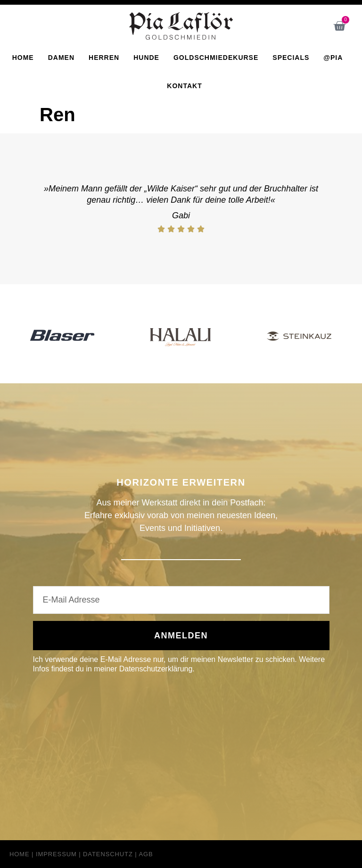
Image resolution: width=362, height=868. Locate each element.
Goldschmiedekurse (216, 58)
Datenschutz (108, 854)
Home (23, 58)
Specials (291, 58)
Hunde (146, 58)
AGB (146, 854)
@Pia (333, 58)
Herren (104, 58)
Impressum (56, 854)
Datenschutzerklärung (156, 669)
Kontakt (184, 86)
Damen (61, 58)
